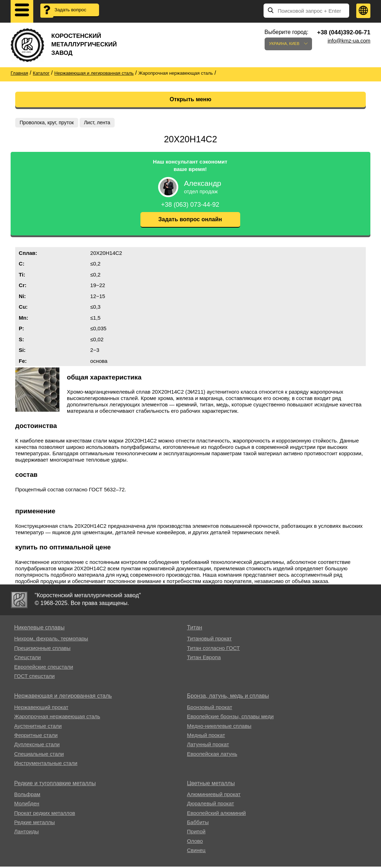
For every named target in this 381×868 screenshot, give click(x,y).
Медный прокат (206, 736)
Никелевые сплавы (39, 629)
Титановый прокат (209, 640)
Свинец (196, 852)
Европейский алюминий (217, 814)
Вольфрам (27, 796)
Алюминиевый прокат (214, 796)
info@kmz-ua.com (349, 41)
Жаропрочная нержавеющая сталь (57, 718)
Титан (195, 629)
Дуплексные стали (37, 746)
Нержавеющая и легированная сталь (63, 697)
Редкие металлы (34, 824)
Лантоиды (26, 833)
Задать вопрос (74, 11)
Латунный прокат (208, 746)
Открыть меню (191, 99)
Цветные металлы (211, 784)
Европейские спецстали (44, 668)
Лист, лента (99, 122)
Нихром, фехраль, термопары (51, 640)
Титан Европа (204, 659)
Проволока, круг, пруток (47, 122)
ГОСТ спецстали (34, 677)
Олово (195, 842)
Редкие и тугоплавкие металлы (55, 784)
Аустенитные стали (38, 727)
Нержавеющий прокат (41, 709)
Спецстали (27, 659)
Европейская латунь (212, 755)
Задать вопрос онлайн (190, 221)
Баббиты (198, 824)
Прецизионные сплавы (42, 649)
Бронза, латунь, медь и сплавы (228, 697)
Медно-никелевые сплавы (219, 727)
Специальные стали (39, 755)
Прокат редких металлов (45, 814)
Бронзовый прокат (210, 709)
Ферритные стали (36, 736)
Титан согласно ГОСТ (213, 649)
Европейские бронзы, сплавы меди (230, 718)
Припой (196, 833)
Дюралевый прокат (211, 805)
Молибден (27, 805)
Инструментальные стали (46, 764)
